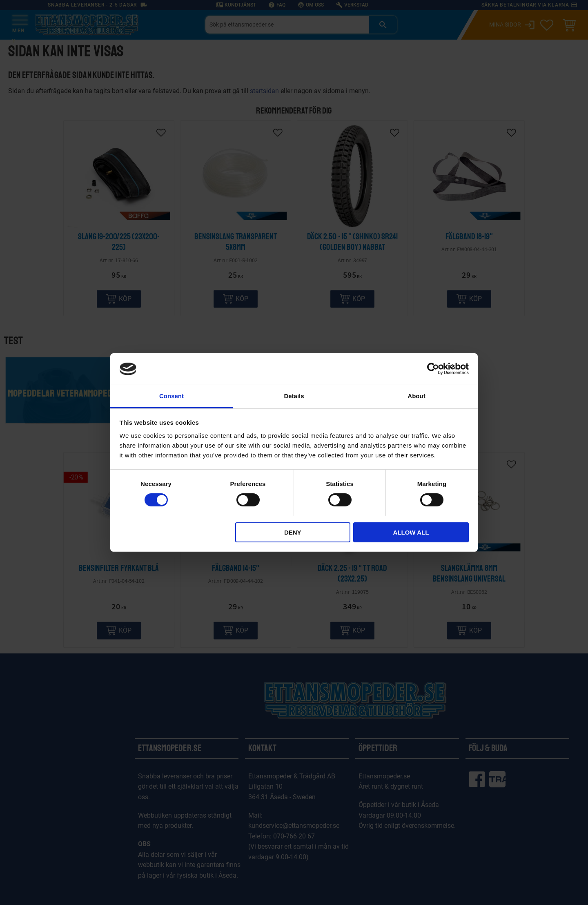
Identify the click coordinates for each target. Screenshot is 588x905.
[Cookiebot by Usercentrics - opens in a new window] (433, 369)
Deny (293, 532)
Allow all (411, 532)
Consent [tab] (171, 396)
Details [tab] (294, 396)
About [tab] (416, 396)
